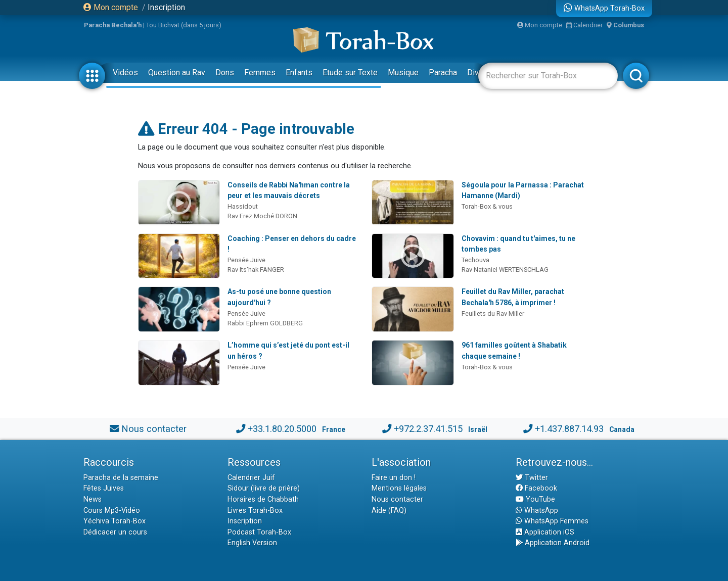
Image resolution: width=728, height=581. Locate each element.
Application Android (553, 543)
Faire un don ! (394, 478)
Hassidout (243, 206)
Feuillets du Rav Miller (493, 313)
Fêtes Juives (104, 488)
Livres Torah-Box (255, 511)
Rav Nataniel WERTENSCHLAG (505, 270)
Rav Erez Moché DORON (262, 216)
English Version (252, 543)
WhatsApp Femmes (552, 521)
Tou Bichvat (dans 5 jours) (184, 25)
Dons (225, 72)
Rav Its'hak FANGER (256, 270)
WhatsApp (537, 511)
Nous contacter (154, 429)
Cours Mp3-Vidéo (112, 511)
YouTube (535, 499)
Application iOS (545, 532)
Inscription (166, 7)
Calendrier (584, 25)
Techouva (475, 260)
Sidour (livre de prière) (264, 488)
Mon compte (111, 7)
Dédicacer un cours (115, 532)
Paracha (443, 72)
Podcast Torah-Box (259, 532)
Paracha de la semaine (121, 478)
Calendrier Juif (251, 478)
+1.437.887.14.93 (569, 429)
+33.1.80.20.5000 (282, 429)
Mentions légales (399, 488)
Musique (403, 72)
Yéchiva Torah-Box (115, 521)
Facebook (536, 488)
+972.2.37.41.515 (428, 429)
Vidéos (125, 72)
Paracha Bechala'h (113, 25)
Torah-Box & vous (487, 206)
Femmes (260, 72)
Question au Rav (177, 72)
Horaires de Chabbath (263, 499)
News (93, 499)
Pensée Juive (246, 260)
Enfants (299, 72)
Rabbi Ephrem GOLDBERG (265, 323)
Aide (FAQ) (389, 511)
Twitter (532, 478)
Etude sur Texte (350, 72)
